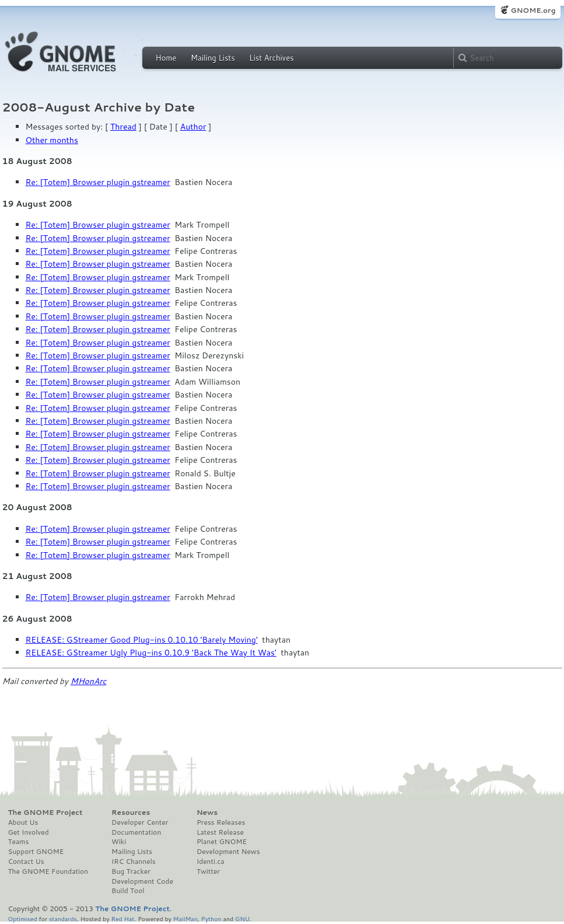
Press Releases (221, 822)
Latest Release (220, 832)
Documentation (136, 832)
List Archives (271, 58)
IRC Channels (134, 862)
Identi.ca (211, 862)
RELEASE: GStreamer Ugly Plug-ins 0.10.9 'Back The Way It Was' (151, 653)
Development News (228, 852)
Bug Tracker (131, 871)
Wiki (119, 842)
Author (193, 127)
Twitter (208, 871)
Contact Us (26, 862)
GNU (242, 918)
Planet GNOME (222, 842)
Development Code (142, 881)
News (207, 813)
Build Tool (128, 891)
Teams (19, 842)
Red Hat (122, 918)
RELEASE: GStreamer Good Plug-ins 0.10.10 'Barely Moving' (142, 640)
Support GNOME (36, 852)
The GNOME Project (45, 813)
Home (166, 58)
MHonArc (89, 681)
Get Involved (29, 832)
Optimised (23, 918)
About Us (23, 822)
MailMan (185, 918)
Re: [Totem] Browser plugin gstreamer (98, 182)
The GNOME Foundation (48, 871)
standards (63, 918)
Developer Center (140, 822)
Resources (131, 813)
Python (211, 918)
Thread (123, 127)
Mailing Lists (213, 58)
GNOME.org (533, 10)
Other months (52, 140)
